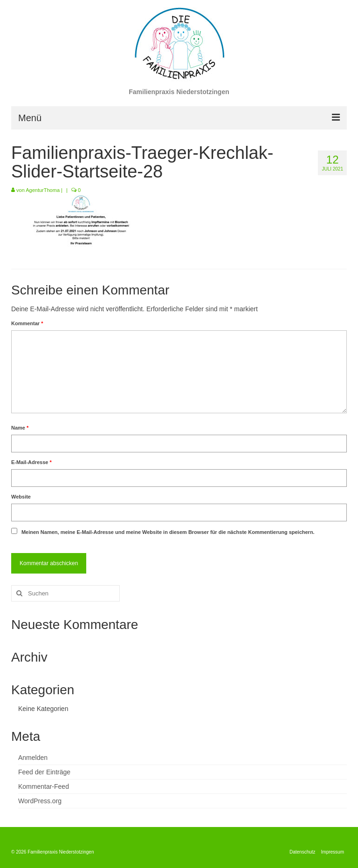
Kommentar (27, 323)
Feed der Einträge (44, 772)
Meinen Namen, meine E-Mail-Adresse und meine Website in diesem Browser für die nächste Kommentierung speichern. (168, 532)
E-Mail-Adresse (31, 462)
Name (20, 428)
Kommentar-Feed (44, 786)
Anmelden (33, 758)
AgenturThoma (43, 190)
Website (21, 497)
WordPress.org (40, 801)
